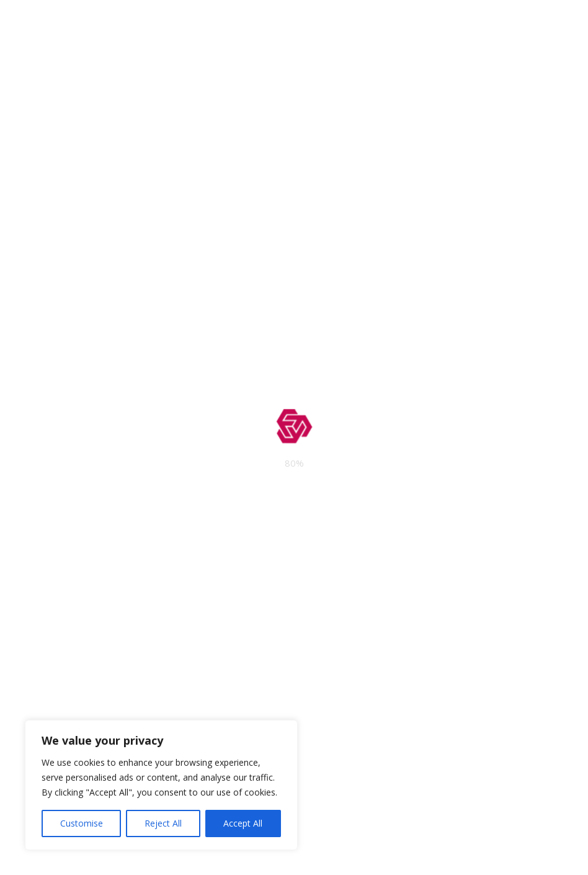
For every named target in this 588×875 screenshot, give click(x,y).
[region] (161, 785)
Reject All (163, 823)
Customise (82, 823)
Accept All (243, 823)
